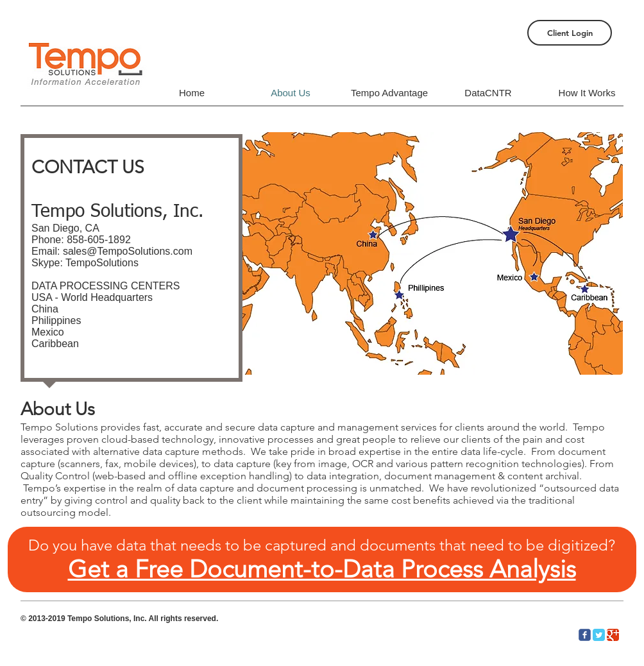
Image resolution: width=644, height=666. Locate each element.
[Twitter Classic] (599, 635)
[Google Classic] (613, 635)
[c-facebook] (585, 635)
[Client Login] (570, 33)
